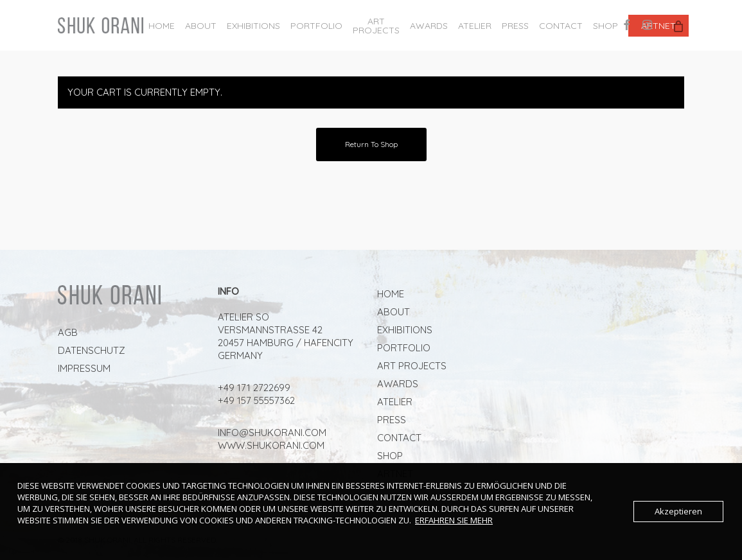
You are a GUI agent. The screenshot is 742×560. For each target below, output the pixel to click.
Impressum (84, 368)
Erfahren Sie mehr (454, 520)
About (393, 312)
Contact (399, 438)
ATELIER (395, 402)
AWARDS (398, 384)
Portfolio (404, 348)
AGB (68, 332)
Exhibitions (405, 330)
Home (391, 294)
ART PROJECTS (412, 366)
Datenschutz (92, 350)
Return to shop (371, 144)
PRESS (392, 420)
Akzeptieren (678, 511)
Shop (390, 456)
